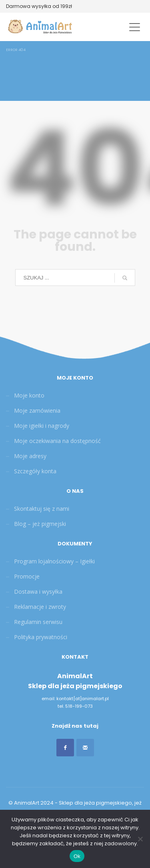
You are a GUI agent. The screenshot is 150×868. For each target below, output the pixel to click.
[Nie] (140, 839)
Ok (77, 856)
